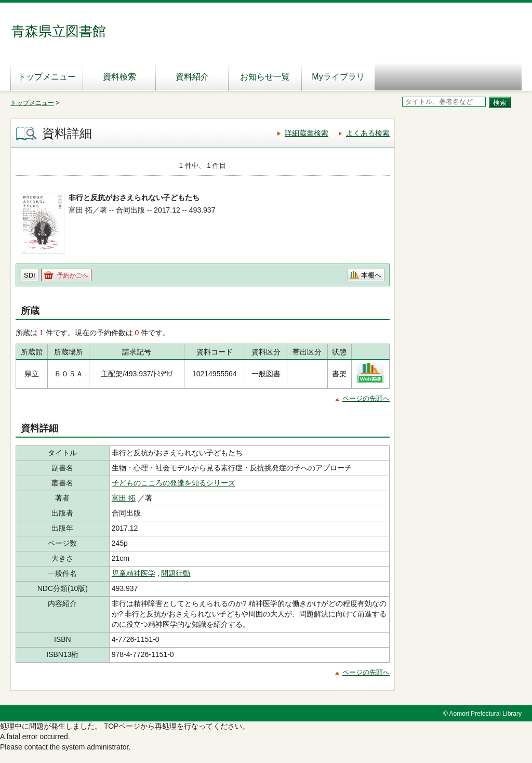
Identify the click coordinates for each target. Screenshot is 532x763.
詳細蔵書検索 (307, 133)
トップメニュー (47, 77)
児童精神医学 (134, 573)
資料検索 (119, 77)
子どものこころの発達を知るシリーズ (174, 483)
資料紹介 (192, 77)
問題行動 (176, 573)
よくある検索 (368, 133)
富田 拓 (124, 498)
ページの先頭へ (366, 398)
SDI (30, 275)
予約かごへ (73, 275)
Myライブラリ (338, 77)
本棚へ (371, 275)
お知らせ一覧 (265, 77)
